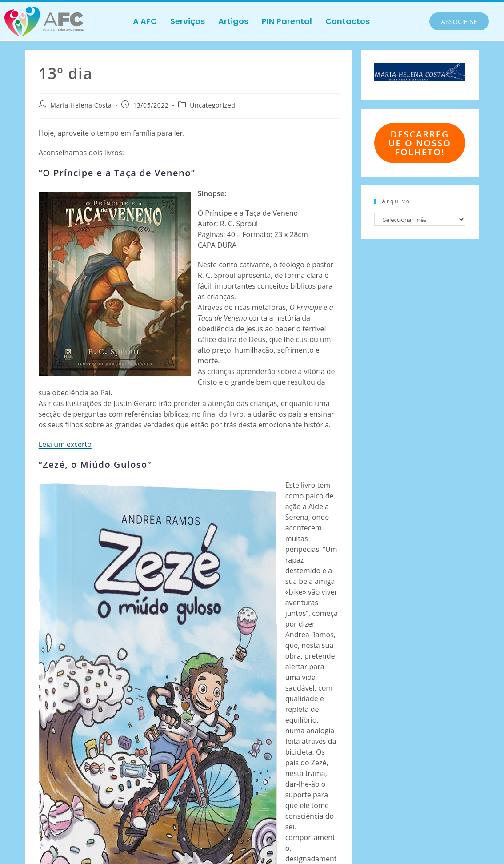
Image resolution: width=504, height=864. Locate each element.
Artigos (233, 21)
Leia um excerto (65, 444)
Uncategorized (212, 105)
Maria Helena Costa (81, 105)
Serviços (188, 21)
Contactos (348, 21)
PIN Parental (287, 21)
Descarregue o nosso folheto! (420, 143)
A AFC (145, 21)
